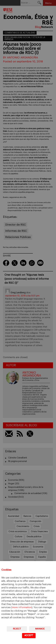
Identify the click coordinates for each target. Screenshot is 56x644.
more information (22, 607)
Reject (17, 629)
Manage (40, 629)
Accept (29, 635)
